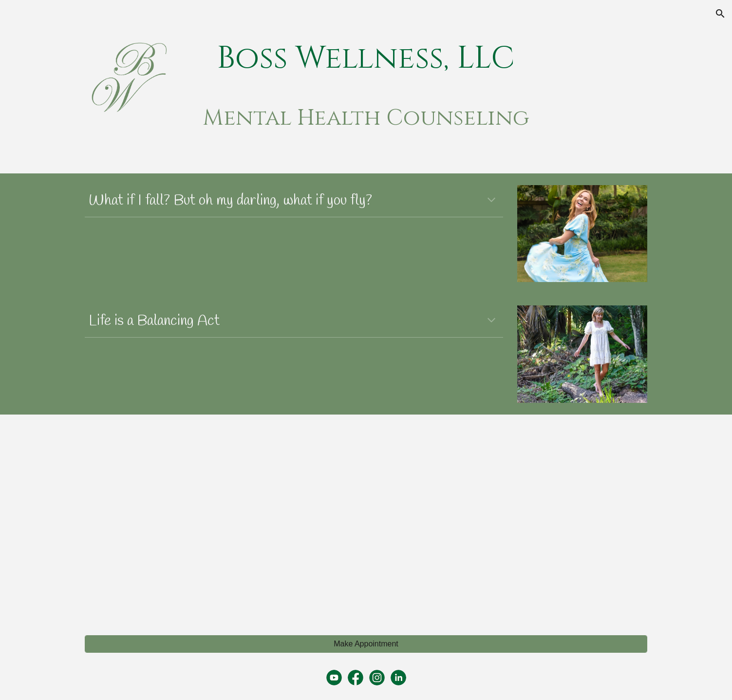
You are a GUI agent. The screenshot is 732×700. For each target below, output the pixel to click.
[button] (720, 14)
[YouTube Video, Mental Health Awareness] (222, 519)
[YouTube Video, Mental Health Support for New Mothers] (510, 519)
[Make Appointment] (366, 644)
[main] (366, 59)
